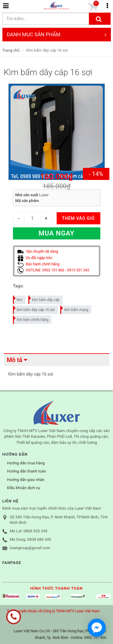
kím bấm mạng (75, 309)
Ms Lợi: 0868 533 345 (29, 531)
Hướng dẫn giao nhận (26, 480)
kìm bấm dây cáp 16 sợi (34, 309)
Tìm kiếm (14, 624)
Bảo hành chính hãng (39, 264)
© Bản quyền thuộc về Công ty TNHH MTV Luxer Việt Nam (53, 611)
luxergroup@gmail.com (30, 548)
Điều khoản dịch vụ (24, 488)
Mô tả (15, 360)
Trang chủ (11, 50)
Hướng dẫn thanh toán (27, 471)
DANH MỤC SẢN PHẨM (57, 35)
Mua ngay (56, 233)
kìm (18, 299)
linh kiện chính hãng (31, 319)
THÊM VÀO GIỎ (78, 218)
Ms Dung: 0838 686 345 (31, 539)
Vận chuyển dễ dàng (38, 252)
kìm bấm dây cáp (44, 299)
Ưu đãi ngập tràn (35, 258)
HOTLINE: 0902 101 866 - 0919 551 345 (53, 270)
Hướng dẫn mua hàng (26, 463)
